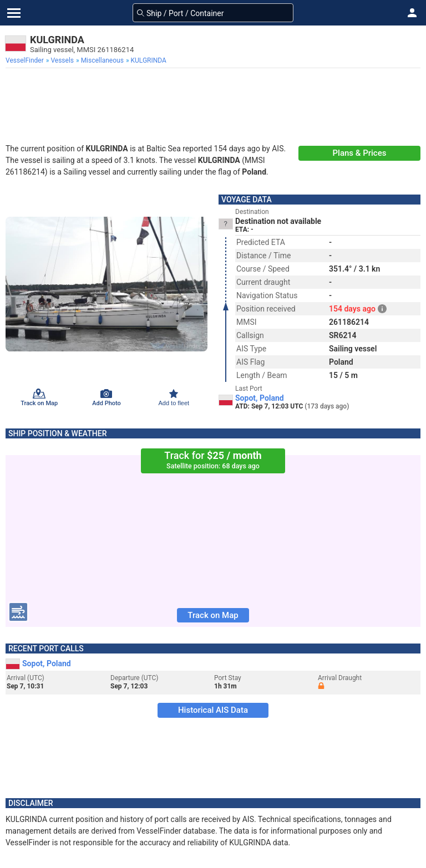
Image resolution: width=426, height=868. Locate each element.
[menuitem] (26, 60)
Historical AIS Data (213, 710)
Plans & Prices (360, 153)
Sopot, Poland (260, 398)
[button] (412, 13)
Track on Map (213, 615)
